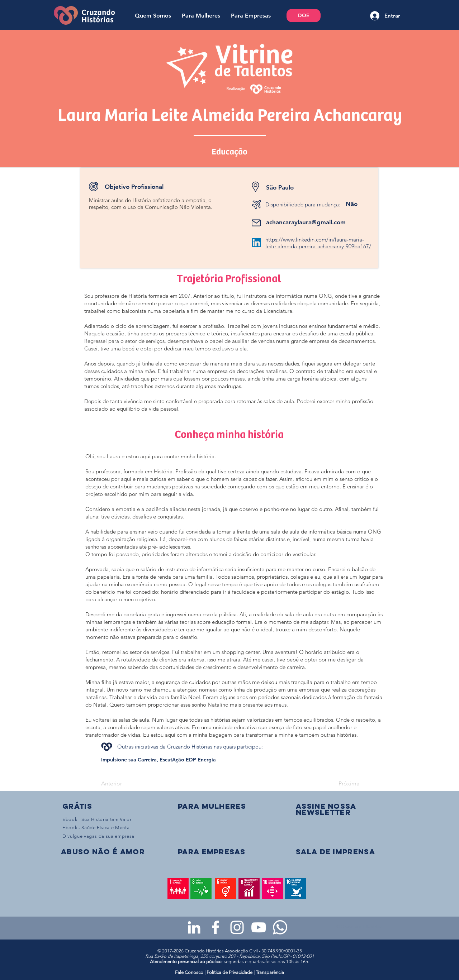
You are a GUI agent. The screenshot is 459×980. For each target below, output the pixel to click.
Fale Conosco (190, 972)
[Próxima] (341, 784)
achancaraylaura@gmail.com (306, 222)
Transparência (270, 972)
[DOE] (304, 16)
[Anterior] (125, 784)
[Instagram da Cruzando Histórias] (237, 927)
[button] (326, 809)
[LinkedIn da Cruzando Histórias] (194, 927)
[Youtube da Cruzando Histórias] (259, 927)
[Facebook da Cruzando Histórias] (216, 927)
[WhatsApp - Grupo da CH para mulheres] (280, 927)
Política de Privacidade (229, 972)
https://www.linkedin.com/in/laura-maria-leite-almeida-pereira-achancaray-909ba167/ (318, 243)
